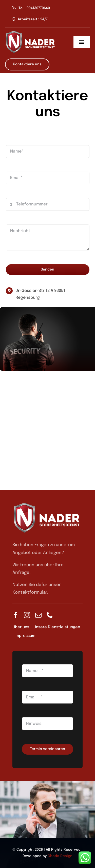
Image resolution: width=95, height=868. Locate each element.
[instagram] (27, 615)
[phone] (50, 615)
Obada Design (60, 856)
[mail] (38, 615)
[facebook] (16, 615)
